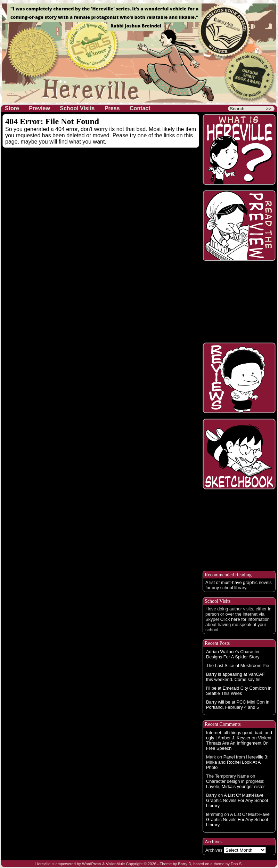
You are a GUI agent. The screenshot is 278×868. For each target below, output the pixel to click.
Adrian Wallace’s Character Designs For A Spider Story (233, 654)
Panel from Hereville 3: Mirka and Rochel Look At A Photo (237, 762)
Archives (214, 850)
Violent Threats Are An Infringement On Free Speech (239, 743)
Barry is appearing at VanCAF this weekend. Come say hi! (235, 677)
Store (12, 108)
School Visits (77, 108)
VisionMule (116, 864)
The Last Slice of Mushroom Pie (238, 666)
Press (112, 108)
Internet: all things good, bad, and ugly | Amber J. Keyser (239, 735)
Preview (39, 108)
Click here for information (245, 619)
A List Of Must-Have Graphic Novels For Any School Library (237, 800)
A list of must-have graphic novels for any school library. (239, 585)
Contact (140, 108)
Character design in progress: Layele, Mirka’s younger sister (235, 784)
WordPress (92, 864)
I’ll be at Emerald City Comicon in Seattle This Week (239, 691)
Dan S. (237, 864)
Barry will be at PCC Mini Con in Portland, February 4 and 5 (238, 705)
